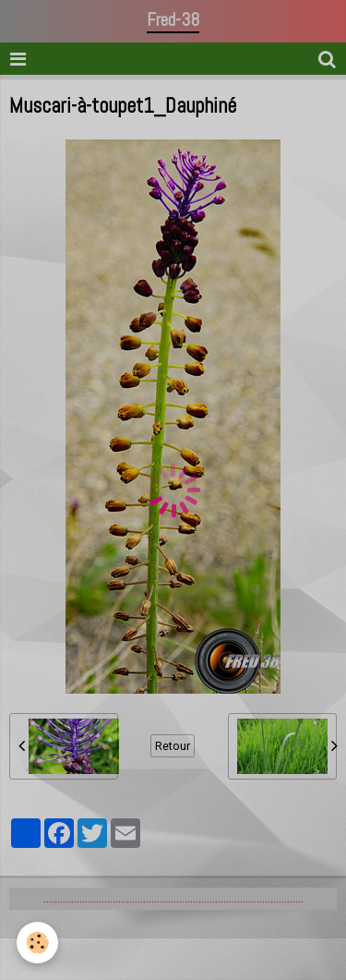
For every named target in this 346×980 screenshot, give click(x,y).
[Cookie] (37, 943)
